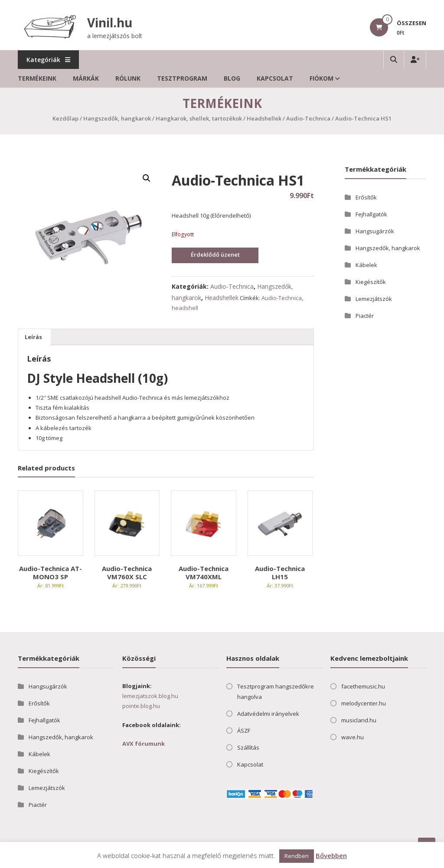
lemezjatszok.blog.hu (150, 696)
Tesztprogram (182, 78)
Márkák (86, 78)
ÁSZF (244, 731)
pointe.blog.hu (141, 706)
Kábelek (366, 265)
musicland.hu (359, 720)
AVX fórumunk (144, 744)
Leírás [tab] (33, 337)
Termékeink (37, 78)
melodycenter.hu (364, 703)
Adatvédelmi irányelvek (268, 714)
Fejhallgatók (371, 214)
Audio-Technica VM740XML (204, 573)
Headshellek (264, 118)
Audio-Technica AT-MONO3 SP (51, 573)
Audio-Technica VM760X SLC (127, 573)
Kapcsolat (275, 78)
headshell (185, 308)
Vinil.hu (110, 23)
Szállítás (248, 747)
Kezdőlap (65, 118)
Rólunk (128, 78)
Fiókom (322, 78)
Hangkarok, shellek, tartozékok (199, 118)
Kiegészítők (371, 282)
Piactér (365, 316)
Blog (232, 78)
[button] (147, 178)
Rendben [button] (297, 856)
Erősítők (366, 197)
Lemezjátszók (374, 299)
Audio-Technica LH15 (280, 573)
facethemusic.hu (363, 686)
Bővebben (331, 855)
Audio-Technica (308, 118)
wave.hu (353, 737)
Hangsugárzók (375, 231)
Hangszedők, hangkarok (117, 118)
